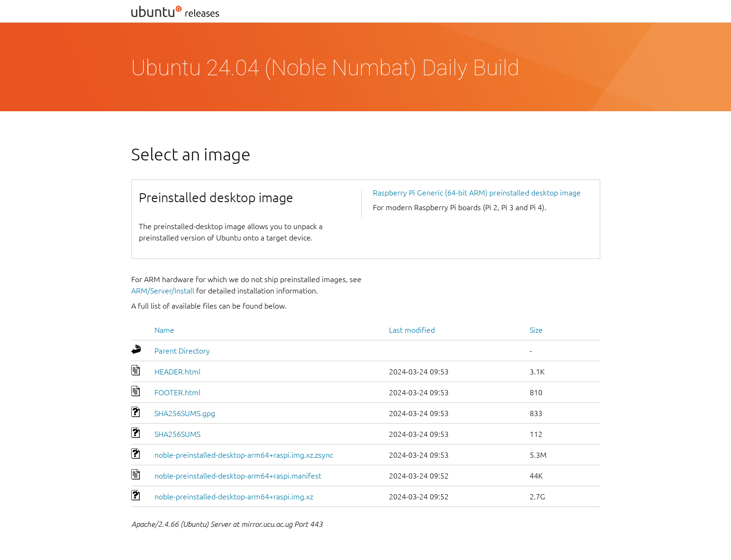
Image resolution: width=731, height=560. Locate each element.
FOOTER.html (177, 392)
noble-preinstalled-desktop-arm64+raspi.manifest (238, 476)
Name (164, 330)
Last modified (412, 330)
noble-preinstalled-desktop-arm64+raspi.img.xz (234, 497)
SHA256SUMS (177, 434)
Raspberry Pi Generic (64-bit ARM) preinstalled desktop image (477, 193)
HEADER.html (177, 372)
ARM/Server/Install (163, 291)
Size (536, 330)
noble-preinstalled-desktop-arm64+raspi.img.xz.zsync (244, 455)
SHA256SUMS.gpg (185, 413)
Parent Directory (182, 351)
